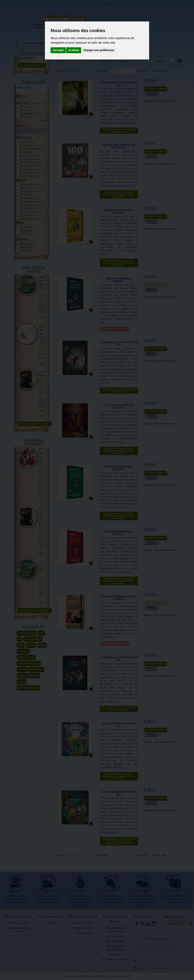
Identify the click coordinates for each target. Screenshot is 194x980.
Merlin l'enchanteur (28, 676)
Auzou (25, 107)
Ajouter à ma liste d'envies (159, 101)
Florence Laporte (31, 212)
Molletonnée (28, 244)
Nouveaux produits (33, 442)
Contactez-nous (35, 8)
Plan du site (19, 936)
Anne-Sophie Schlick (32, 184)
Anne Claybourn (30, 188)
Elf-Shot (26, 117)
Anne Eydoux (29, 142)
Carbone (26, 195)
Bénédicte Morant (31, 191)
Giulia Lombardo (31, 166)
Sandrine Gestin (26, 657)
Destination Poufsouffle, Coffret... (119, 211)
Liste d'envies (33, 53)
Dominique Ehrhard (32, 149)
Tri (58, 61)
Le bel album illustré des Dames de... (119, 83)
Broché (26, 230)
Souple (26, 251)
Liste (179, 62)
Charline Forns (30, 145)
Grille (172, 62)
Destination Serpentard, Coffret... (119, 468)
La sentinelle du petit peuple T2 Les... (119, 658)
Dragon (42, 645)
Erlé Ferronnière (30, 156)
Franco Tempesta (31, 162)
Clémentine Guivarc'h (33, 205)
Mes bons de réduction (115, 959)
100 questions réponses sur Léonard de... (119, 146)
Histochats (23, 651)
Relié (25, 234)
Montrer (104, 61)
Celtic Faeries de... (44, 375)
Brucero (31, 645)
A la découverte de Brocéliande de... (119, 793)
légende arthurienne (28, 688)
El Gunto (27, 152)
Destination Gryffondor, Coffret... (119, 533)
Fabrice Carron (30, 159)
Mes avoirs (115, 954)
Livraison (51, 923)
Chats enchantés (33, 639)
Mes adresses (115, 936)
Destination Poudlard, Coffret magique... (119, 598)
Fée (19, 639)
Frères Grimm (29, 215)
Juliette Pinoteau (30, 176)
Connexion (109, 4)
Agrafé (25, 227)
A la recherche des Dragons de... (119, 724)
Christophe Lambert (32, 201)
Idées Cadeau (36, 669)
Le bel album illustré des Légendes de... (119, 406)
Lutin (21, 645)
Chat (41, 633)
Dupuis (26, 110)
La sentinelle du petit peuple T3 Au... (119, 343)
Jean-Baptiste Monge (32, 173)
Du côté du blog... (124, 25)
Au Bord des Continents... (31, 103)
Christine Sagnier (31, 198)
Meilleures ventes (33, 269)
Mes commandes (115, 941)
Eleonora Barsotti (31, 208)
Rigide (26, 247)
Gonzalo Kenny (30, 169)
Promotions (83, 933)
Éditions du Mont (31, 114)
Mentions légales (19, 923)
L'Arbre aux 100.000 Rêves (12, 5)
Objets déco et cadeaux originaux (103, 28)
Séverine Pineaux (27, 633)
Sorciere (22, 669)
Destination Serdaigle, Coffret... (119, 279)
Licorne (22, 682)
